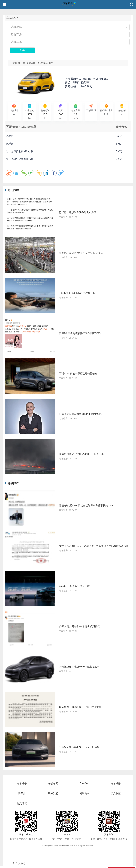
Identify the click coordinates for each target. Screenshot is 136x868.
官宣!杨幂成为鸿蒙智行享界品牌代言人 (81, 333)
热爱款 (10, 136)
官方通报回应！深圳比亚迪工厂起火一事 (81, 454)
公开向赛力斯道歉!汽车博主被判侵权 (79, 627)
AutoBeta (84, 783)
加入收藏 (116, 793)
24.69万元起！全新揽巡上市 (74, 586)
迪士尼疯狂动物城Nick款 (20, 159)
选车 (22, 50)
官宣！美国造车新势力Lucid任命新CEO (81, 414)
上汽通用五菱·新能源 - (87, 79)
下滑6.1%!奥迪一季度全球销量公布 (78, 374)
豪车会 (22, 793)
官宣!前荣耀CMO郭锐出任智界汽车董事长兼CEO (86, 506)
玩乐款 (10, 144)
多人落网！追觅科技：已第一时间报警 (80, 707)
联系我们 (53, 793)
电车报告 (22, 784)
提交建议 (22, 803)
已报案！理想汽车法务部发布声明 (78, 213)
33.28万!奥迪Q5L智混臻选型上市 (77, 293)
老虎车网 (53, 784)
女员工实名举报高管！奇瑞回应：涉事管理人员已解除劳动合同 (94, 546)
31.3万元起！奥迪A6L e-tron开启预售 (79, 747)
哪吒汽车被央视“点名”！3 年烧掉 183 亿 (81, 253)
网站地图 (84, 793)
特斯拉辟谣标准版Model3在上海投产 (79, 667)
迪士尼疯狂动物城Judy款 (20, 151)
